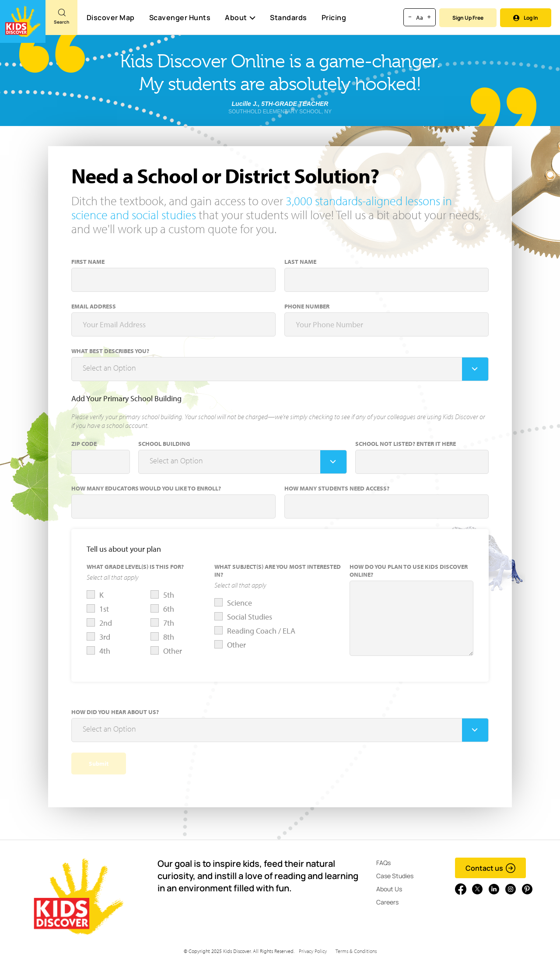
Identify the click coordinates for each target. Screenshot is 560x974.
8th (169, 637)
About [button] (240, 18)
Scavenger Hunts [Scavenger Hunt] (180, 18)
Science (240, 603)
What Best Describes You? (110, 351)
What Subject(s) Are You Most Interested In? (278, 571)
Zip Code (84, 444)
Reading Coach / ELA (261, 631)
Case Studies (395, 876)
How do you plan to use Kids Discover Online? (409, 571)
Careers (387, 902)
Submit (99, 764)
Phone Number (307, 306)
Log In (526, 18)
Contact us (491, 868)
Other (173, 651)
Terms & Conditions (356, 951)
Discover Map (111, 18)
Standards (289, 18)
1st (104, 609)
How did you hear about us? (115, 712)
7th (169, 623)
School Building (164, 444)
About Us (389, 889)
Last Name (300, 262)
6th (169, 609)
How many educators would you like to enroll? (146, 488)
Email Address (94, 306)
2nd (106, 623)
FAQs (383, 863)
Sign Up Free (468, 18)
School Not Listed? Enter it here (406, 444)
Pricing (334, 18)
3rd (105, 637)
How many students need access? (337, 488)
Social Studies (250, 617)
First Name (88, 262)
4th (105, 651)
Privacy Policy (313, 951)
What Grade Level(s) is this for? (135, 567)
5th (169, 595)
